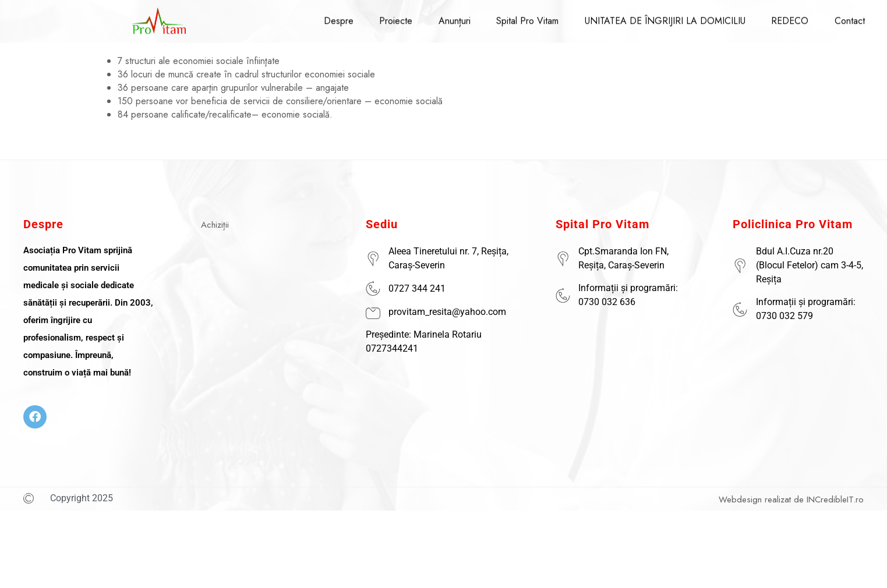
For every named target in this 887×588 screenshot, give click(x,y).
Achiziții (215, 225)
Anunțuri (452, 16)
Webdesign (740, 500)
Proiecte (394, 16)
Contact (842, 16)
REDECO (784, 16)
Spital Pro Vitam (524, 16)
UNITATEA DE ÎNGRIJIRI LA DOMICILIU (660, 16)
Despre (338, 16)
